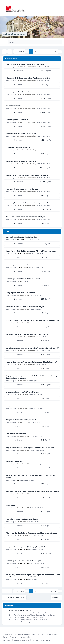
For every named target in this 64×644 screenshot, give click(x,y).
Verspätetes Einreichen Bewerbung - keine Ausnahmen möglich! (27, 175)
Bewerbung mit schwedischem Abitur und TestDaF (23, 279)
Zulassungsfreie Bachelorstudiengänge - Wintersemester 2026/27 (28, 78)
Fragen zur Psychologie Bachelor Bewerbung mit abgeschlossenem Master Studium (31, 476)
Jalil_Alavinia (21, 240)
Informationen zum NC (13, 106)
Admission (9, 406)
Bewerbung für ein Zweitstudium (17, 120)
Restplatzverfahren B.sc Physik (16, 434)
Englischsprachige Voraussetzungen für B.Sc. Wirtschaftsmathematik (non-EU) (32, 348)
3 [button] (39, 52)
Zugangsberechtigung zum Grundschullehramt (22, 519)
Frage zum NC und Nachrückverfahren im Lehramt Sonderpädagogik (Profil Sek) (33, 491)
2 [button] (35, 52)
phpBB (14, 634)
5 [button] (47, 52)
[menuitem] (7, 640)
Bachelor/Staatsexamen (14, 34)
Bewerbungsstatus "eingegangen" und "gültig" (21, 161)
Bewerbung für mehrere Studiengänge (19, 92)
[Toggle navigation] (61, 8)
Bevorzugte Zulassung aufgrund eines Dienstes (22, 189)
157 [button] (55, 52)
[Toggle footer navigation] (3, 629)
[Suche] (56, 42)
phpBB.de (26, 637)
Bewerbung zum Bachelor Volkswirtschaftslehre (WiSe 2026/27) (27, 334)
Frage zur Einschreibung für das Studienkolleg (21, 237)
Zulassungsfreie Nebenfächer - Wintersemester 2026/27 (25, 64)
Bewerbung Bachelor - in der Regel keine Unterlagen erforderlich (28, 203)
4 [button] (43, 52)
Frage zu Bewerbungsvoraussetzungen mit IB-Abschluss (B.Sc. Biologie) (30, 447)
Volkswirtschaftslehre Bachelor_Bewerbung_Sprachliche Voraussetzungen (31, 533)
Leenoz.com (53, 634)
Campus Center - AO (23, 253)
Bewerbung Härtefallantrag (15, 461)
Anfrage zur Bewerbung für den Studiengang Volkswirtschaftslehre (28, 547)
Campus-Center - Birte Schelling (26, 67)
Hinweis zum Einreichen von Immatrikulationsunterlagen (25, 217)
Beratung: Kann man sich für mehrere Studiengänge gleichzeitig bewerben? (31, 362)
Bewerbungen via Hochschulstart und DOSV (21, 134)
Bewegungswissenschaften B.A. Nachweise (20, 293)
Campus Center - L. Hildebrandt (26, 337)
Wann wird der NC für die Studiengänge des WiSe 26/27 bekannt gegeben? (31, 251)
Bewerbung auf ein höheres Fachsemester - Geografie (24, 561)
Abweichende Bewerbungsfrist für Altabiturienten (23, 392)
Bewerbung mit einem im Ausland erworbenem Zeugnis (25, 306)
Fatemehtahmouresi (23, 267)
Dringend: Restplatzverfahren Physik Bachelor (21, 420)
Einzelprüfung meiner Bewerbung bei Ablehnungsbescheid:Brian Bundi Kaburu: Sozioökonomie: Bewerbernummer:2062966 (33, 576)
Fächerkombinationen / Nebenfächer (18, 147)
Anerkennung (10, 505)
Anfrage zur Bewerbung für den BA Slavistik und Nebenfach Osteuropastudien (32, 320)
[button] (60, 52)
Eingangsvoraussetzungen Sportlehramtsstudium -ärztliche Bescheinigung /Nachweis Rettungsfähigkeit (31, 377)
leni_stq (19, 281)
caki (18, 480)
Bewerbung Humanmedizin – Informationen (21, 265)
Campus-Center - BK (23, 295)
